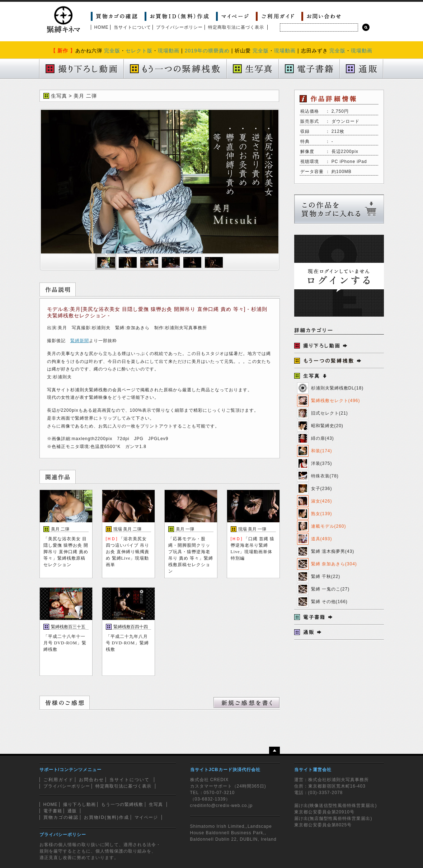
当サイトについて (132, 27)
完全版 (112, 51)
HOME (102, 27)
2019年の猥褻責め (207, 51)
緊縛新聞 (80, 341)
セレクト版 (139, 51)
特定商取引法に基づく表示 (236, 27)
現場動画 (169, 51)
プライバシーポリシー (179, 27)
